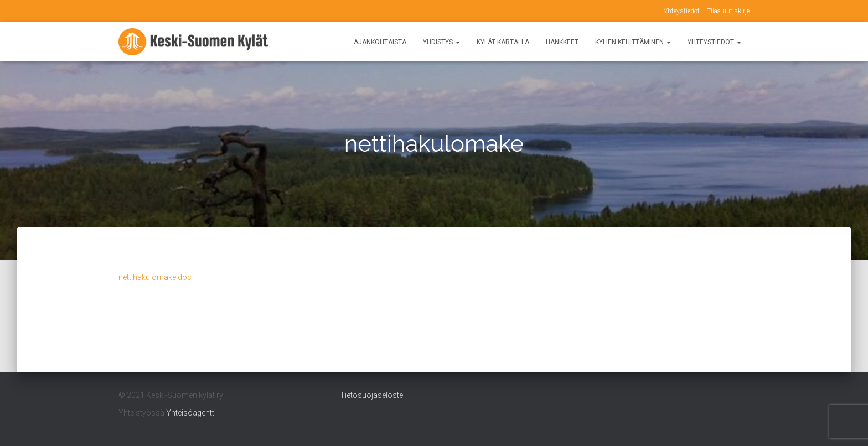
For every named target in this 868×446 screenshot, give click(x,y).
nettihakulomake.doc (155, 277)
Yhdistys (441, 42)
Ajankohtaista (380, 42)
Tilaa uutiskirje (728, 11)
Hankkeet (562, 42)
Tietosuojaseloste (371, 395)
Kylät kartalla (503, 42)
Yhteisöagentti (191, 413)
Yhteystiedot (682, 11)
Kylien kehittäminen (633, 42)
